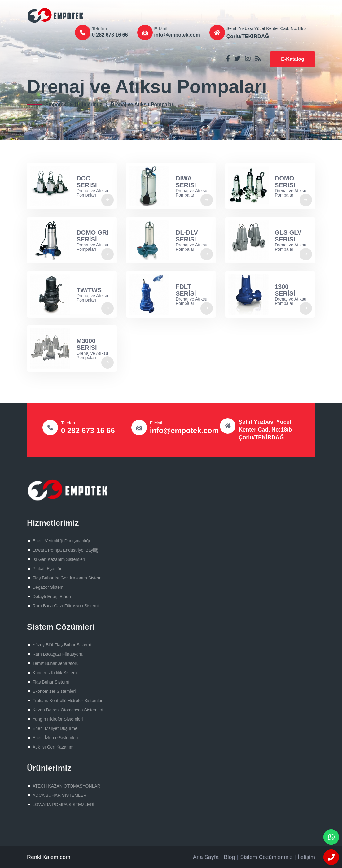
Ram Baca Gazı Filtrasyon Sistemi (66, 606)
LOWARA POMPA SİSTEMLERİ (63, 805)
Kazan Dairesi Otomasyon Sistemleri (68, 710)
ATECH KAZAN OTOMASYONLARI (67, 786)
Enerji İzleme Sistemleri (55, 738)
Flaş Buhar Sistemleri (58, 15)
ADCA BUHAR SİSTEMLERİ (60, 795)
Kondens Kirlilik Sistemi (55, 673)
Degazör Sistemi (48, 587)
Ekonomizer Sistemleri (54, 691)
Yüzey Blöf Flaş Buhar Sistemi (62, 645)
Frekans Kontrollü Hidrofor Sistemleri (68, 701)
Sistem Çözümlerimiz (266, 857)
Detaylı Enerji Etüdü (52, 597)
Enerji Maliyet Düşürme (55, 728)
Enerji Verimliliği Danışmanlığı (61, 541)
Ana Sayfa (206, 857)
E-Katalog (293, 59)
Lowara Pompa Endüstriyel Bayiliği (66, 550)
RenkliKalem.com (49, 857)
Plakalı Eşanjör (47, 569)
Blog (230, 857)
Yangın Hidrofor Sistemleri (58, 719)
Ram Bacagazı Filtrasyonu (58, 654)
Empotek (56, 104)
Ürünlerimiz (89, 104)
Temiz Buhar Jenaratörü (56, 663)
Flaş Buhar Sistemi (51, 682)
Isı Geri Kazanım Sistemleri (59, 559)
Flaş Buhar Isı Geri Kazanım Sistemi (68, 578)
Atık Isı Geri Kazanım (53, 747)
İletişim (306, 857)
